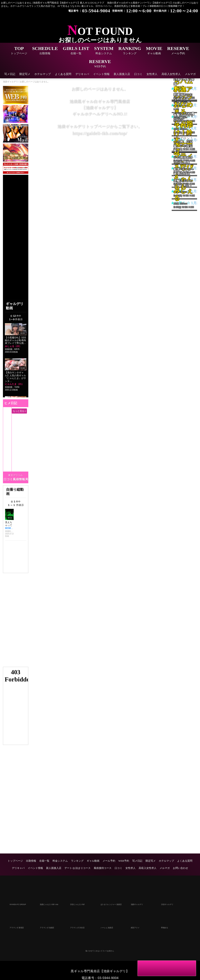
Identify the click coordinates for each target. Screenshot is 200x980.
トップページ (15, 861)
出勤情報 (31, 861)
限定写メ (25, 74)
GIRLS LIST (76, 51)
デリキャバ (82, 74)
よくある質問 (63, 74)
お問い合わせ (180, 868)
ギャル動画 (93, 861)
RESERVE (178, 51)
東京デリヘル (16, 475)
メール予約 (109, 861)
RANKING (130, 51)
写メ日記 (10, 74)
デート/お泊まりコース (78, 868)
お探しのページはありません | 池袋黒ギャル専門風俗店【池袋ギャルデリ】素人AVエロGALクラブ (53, 3)
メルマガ (190, 74)
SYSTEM (104, 51)
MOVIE (154, 51)
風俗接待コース (103, 868)
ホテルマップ (43, 74)
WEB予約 (124, 861)
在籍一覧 (44, 861)
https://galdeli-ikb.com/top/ (100, 133)
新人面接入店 (122, 74)
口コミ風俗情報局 (16, 479)
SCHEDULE (45, 51)
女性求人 (152, 74)
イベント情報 (101, 74)
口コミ (138, 74)
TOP (19, 51)
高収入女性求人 (171, 74)
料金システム (60, 861)
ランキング (77, 861)
